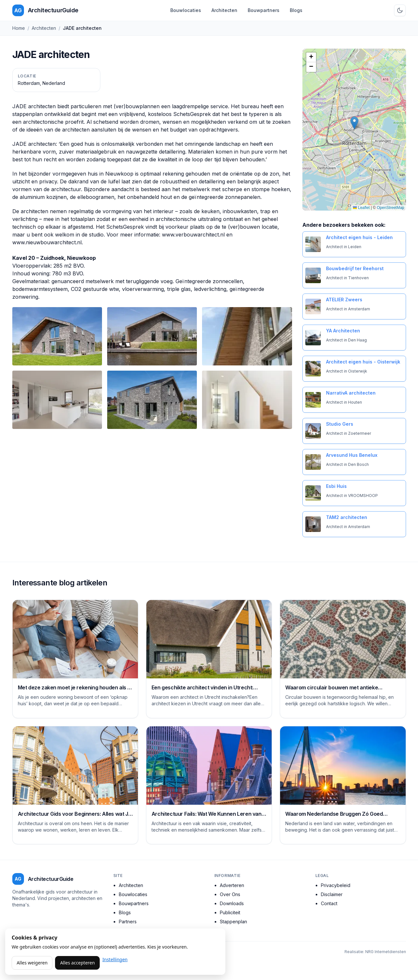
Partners (128, 922)
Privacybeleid (336, 885)
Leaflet (361, 208)
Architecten (224, 10)
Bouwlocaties (186, 10)
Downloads (232, 903)
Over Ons (230, 894)
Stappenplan (233, 922)
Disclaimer (332, 894)
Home (19, 28)
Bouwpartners (264, 10)
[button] (354, 123)
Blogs (296, 10)
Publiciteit (230, 912)
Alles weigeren (32, 963)
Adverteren (232, 885)
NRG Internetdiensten (386, 952)
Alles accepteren (78, 963)
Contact (329, 903)
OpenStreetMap (391, 208)
